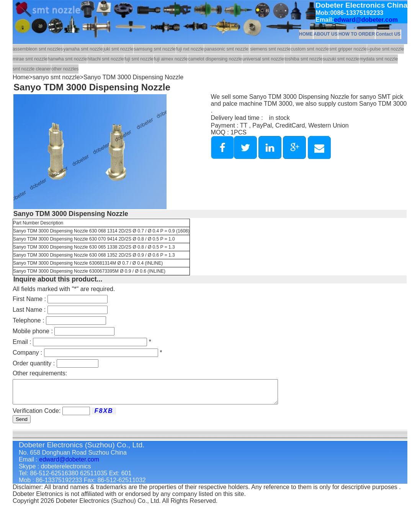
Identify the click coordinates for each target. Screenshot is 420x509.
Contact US (388, 34)
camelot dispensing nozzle (215, 59)
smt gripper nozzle (348, 49)
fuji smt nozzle (139, 59)
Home (21, 77)
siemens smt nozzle (270, 49)
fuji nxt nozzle (190, 49)
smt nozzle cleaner (32, 69)
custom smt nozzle (310, 49)
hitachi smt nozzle (105, 59)
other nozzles (65, 69)
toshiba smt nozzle (303, 59)
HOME (306, 34)
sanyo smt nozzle (56, 77)
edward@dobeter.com (366, 20)
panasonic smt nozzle (227, 49)
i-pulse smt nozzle (386, 49)
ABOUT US (326, 34)
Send (22, 424)
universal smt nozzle (263, 59)
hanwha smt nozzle (68, 59)
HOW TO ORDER (357, 34)
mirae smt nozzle (30, 59)
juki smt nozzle (118, 49)
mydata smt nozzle (379, 59)
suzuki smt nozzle (341, 59)
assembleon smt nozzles (38, 49)
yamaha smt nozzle (83, 49)
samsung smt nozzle (154, 49)
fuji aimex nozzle (171, 59)
